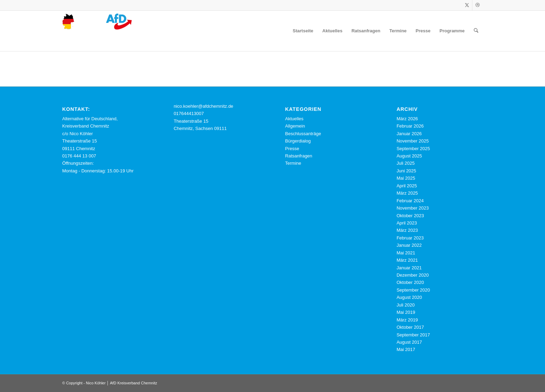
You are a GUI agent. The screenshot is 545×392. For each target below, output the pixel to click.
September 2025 (413, 149)
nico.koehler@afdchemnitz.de (204, 106)
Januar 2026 (409, 134)
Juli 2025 (406, 163)
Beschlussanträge (303, 134)
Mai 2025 (406, 178)
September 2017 (413, 335)
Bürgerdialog (298, 141)
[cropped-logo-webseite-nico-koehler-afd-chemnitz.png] (97, 31)
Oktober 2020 (410, 282)
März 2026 (407, 119)
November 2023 (413, 208)
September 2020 (413, 290)
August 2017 (409, 342)
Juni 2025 (406, 171)
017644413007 (189, 113)
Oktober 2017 (410, 327)
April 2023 (407, 223)
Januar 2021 (409, 268)
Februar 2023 (410, 238)
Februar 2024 (410, 201)
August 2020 (409, 297)
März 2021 (407, 260)
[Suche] (476, 31)
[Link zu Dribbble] (478, 5)
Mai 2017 (406, 349)
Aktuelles (294, 119)
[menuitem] (303, 31)
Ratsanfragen (299, 156)
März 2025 (407, 193)
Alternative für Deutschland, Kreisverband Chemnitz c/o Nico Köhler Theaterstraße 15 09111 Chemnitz (90, 134)
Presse (292, 149)
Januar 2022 (409, 245)
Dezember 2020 (413, 275)
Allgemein (295, 126)
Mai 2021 (406, 253)
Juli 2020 (406, 305)
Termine (293, 163)
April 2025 (407, 186)
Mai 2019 (406, 312)
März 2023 (407, 230)
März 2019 (407, 320)
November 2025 (413, 141)
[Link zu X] (467, 5)
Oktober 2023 (410, 216)
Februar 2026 (410, 126)
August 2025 (409, 156)
